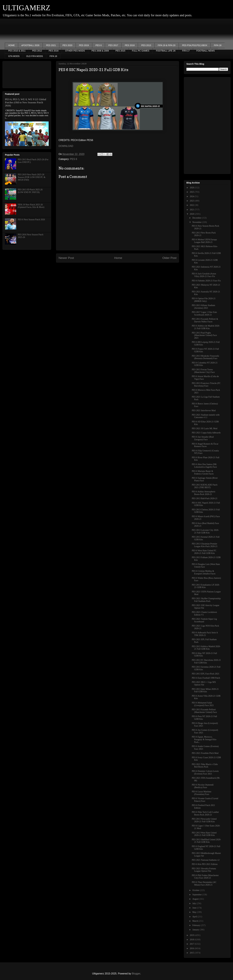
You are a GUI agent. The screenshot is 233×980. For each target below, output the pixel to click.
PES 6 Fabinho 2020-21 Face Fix (206, 281)
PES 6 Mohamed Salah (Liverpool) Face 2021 (203, 704)
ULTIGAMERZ (26, 8)
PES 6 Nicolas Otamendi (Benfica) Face (203, 786)
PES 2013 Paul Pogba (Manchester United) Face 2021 (204, 335)
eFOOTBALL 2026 (30, 45)
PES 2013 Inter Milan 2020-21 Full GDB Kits (205, 690)
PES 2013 (146, 45)
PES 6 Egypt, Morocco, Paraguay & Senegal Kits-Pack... (204, 739)
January (196, 930)
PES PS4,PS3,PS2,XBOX (195, 45)
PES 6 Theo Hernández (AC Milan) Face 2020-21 (204, 884)
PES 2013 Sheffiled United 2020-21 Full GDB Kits (206, 841)
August (196, 899)
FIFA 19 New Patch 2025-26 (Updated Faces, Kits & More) (31, 206)
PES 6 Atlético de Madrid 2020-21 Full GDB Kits (206, 327)
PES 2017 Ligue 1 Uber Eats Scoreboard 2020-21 (204, 313)
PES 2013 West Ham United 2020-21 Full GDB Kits (204, 834)
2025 (192, 192)
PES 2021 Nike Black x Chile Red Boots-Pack (205, 766)
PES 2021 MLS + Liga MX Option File (204, 683)
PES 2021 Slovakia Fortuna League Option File (204, 870)
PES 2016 (54, 51)
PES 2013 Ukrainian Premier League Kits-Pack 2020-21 (205, 545)
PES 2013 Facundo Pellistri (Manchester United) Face (204, 711)
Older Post (169, 258)
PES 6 (99, 45)
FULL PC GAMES (141, 51)
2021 (192, 210)
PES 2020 (67, 45)
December (197, 218)
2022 (192, 205)
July (194, 903)
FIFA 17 (186, 51)
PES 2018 (130, 45)
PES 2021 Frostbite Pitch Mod (205, 753)
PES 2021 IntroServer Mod (204, 411)
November (197, 222)
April (195, 917)
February (196, 925)
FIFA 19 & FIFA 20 (167, 45)
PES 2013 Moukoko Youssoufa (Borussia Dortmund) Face (205, 357)
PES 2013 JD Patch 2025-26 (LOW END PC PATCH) (30, 191)
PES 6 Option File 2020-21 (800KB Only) (204, 300)
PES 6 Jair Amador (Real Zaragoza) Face (203, 438)
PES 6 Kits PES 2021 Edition (205, 864)
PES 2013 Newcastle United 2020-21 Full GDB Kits (204, 820)
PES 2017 (113, 45)
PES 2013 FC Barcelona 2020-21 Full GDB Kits (206, 661)
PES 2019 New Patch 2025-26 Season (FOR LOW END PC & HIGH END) (32, 177)
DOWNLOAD (66, 146)
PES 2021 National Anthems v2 (206, 860)
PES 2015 (120, 51)
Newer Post (66, 258)
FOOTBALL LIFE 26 (166, 51)
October (196, 890)
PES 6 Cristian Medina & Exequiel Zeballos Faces (204, 572)
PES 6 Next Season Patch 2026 (31, 220)
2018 (192, 940)
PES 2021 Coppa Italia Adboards (206, 433)
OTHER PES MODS (75, 51)
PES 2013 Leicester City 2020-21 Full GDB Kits (205, 531)
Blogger (136, 974)
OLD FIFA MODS (35, 56)
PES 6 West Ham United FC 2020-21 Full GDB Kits (204, 552)
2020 (192, 214)
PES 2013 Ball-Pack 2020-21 (205, 498)
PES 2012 (37, 51)
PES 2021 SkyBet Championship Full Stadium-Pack (206, 600)
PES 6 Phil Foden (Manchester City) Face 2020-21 (205, 877)
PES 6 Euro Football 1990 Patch (206, 678)
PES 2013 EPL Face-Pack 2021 (206, 674)
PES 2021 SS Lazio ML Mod (205, 428)
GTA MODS (14, 56)
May (195, 912)
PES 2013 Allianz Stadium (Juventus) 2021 (203, 307)
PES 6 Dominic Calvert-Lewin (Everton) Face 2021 (205, 772)
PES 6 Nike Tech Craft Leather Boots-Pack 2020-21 (205, 813)
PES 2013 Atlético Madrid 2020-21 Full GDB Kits (206, 648)
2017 (192, 944)
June (195, 908)
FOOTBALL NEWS (206, 51)
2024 (192, 196)
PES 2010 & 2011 (17, 51)
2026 (192, 188)
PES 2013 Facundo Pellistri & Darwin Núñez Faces (205, 320)
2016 (192, 948)
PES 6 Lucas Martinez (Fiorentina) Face (202, 793)
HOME (11, 45)
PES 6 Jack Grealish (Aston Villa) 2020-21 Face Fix (204, 275)
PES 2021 (51, 45)
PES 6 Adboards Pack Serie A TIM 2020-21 (205, 634)
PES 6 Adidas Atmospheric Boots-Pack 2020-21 (204, 493)
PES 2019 (84, 45)
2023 (192, 201)
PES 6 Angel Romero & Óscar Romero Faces (205, 445)
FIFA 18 (218, 45)
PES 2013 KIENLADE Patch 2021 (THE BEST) (205, 486)
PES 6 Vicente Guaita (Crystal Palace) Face (205, 800)
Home (118, 258)
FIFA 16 (53, 56)
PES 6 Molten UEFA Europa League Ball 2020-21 (204, 241)
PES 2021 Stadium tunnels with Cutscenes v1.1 (206, 416)
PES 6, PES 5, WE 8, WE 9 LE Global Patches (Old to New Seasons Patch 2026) (26, 102)
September (197, 895)
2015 (192, 953)
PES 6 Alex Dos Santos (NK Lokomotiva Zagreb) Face (204, 466)
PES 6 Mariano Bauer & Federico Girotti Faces (203, 472)
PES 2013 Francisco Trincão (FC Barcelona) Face (206, 385)
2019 (192, 935)
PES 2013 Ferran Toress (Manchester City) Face (203, 371)
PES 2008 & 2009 (100, 51)
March (195, 921)
